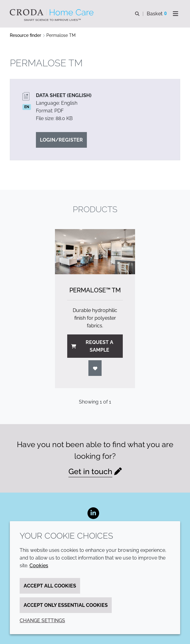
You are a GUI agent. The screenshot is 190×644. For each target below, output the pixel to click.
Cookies (39, 566)
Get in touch (90, 472)
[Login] (95, 368)
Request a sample (92, 346)
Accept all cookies (50, 586)
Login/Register (61, 140)
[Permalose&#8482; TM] (95, 252)
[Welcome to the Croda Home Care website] (52, 12)
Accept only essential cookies (66, 605)
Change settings (42, 621)
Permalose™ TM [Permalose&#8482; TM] (95, 290)
